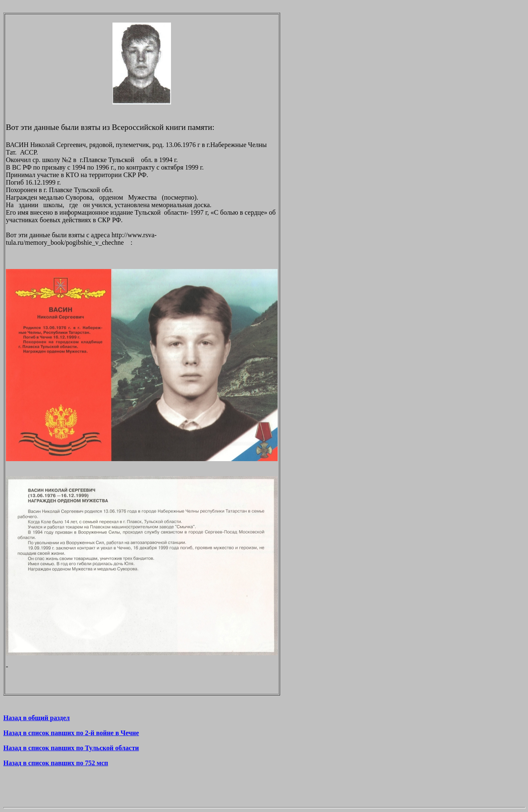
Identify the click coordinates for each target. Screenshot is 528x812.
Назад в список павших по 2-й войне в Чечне (71, 733)
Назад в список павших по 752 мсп (56, 763)
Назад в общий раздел (37, 718)
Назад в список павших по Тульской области (71, 748)
